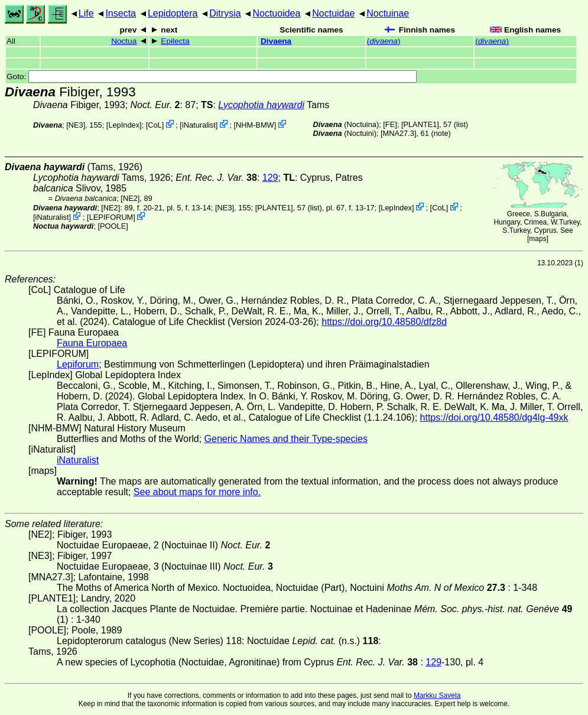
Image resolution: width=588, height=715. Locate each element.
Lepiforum (78, 364)
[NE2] (130, 198)
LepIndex (124, 125)
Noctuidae (333, 13)
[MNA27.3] (398, 133)
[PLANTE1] (420, 124)
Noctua (124, 41)
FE (390, 124)
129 (270, 178)
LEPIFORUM (111, 217)
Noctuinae (388, 13)
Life (86, 13)
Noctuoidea (276, 13)
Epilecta (175, 41)
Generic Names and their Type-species (286, 439)
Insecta (121, 13)
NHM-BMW (255, 125)
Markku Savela (437, 695)
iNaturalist (199, 125)
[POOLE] (113, 226)
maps (537, 239)
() (384, 41)
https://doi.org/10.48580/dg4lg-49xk (494, 417)
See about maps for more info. (197, 492)
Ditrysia (225, 13)
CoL (155, 125)
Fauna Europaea (92, 343)
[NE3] (76, 125)
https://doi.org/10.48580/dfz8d (384, 322)
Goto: (212, 77)
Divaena (276, 41)
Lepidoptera (173, 13)
